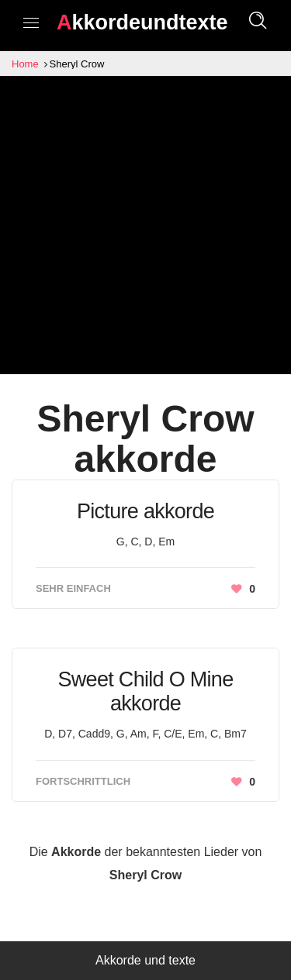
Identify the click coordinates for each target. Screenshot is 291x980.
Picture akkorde (145, 511)
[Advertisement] (145, 229)
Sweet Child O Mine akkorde (146, 691)
